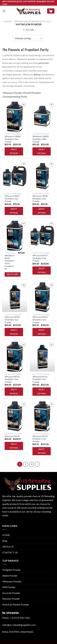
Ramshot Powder (11, 599)
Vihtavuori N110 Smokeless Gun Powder (40, 258)
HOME (6, 535)
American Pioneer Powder (16, 604)
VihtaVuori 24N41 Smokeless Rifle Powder (41, 139)
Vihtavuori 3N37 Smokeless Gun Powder (12, 199)
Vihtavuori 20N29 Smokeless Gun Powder (13, 139)
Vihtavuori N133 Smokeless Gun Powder (12, 379)
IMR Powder (9, 587)
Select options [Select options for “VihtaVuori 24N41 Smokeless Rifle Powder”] (42, 151)
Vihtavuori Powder (12, 581)
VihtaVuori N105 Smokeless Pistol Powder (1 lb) (9, 262)
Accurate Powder (11, 593)
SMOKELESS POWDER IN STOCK (33, 21)
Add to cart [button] (13, 274)
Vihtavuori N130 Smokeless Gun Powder (40, 320)
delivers (38, 74)
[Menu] (4, 11)
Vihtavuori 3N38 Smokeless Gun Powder (40, 199)
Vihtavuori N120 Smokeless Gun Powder (12, 320)
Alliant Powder (10, 576)
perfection (44, 63)
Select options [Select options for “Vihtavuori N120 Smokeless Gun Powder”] (14, 332)
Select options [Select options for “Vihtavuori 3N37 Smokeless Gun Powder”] (14, 211)
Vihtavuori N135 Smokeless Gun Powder (40, 379)
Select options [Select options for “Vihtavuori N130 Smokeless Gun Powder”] (42, 332)
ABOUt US (8, 547)
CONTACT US (10, 552)
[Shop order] (29, 38)
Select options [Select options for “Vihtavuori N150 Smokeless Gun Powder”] (42, 451)
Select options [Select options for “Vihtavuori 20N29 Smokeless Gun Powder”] (14, 151)
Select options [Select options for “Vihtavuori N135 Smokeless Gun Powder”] (42, 391)
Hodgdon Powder (11, 570)
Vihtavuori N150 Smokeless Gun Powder (40, 439)
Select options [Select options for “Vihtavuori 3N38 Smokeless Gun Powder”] (42, 211)
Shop (5, 541)
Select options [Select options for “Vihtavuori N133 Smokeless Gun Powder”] (14, 391)
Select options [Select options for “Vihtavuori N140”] (14, 446)
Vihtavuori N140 (12, 436)
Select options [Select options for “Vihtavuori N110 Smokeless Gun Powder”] (42, 270)
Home (8, 21)
